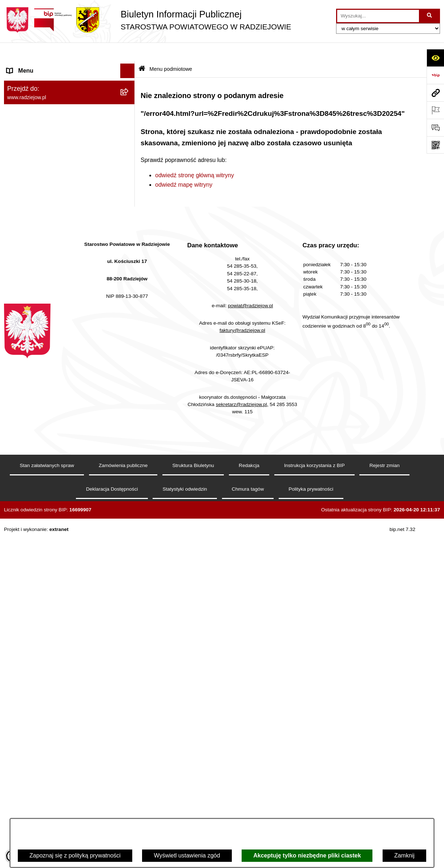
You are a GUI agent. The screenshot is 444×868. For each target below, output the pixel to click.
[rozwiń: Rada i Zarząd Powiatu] (129, 105)
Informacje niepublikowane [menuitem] (41, 471)
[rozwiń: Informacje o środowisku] (129, 283)
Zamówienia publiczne (123, 811)
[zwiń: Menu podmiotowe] (129, 67)
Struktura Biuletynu (193, 811)
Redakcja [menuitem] (19, 216)
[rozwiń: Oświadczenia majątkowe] (129, 163)
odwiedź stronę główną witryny (195, 156)
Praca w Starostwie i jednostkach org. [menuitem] (55, 268)
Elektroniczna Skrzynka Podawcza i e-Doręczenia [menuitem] (56, 325)
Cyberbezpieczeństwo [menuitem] (35, 500)
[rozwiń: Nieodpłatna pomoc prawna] (129, 428)
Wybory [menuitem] (17, 399)
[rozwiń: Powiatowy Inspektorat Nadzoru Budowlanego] (129, 297)
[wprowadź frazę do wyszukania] (378, 16)
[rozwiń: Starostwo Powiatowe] (129, 124)
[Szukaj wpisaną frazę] (430, 16)
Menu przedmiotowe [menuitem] (33, 201)
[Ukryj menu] (128, 52)
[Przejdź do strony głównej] (148, 20)
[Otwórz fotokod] (435, 145)
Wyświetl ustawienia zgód (187, 855)
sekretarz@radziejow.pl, (242, 749)
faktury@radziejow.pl (242, 675)
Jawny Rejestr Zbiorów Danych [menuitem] (47, 486)
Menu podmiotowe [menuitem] (31, 67)
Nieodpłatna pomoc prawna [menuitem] (42, 428)
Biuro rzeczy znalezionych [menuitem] (41, 413)
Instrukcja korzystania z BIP (314, 811)
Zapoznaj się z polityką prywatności (75, 855)
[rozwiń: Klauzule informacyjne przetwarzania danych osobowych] (129, 245)
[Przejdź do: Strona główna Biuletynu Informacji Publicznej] (142, 51)
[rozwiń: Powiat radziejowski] (129, 86)
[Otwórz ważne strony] (435, 110)
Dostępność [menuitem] (22, 515)
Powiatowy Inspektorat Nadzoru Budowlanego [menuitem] (48, 301)
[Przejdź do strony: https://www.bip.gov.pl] (435, 75)
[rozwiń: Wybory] (129, 399)
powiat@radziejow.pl (250, 651)
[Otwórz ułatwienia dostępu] (435, 58)
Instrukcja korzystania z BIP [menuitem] (43, 230)
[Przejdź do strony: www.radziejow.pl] (435, 93)
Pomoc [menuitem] (16, 457)
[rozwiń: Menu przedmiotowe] (129, 201)
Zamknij (404, 855)
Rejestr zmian (385, 811)
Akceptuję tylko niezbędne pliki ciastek (307, 855)
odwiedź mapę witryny (184, 166)
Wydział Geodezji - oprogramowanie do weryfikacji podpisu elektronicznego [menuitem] (58, 348)
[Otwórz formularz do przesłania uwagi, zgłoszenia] (435, 127)
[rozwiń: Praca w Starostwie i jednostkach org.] (129, 268)
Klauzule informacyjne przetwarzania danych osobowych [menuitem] (54, 249)
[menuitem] (69, 86)
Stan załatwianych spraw (47, 811)
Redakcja (249, 811)
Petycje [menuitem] (16, 442)
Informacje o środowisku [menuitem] (38, 282)
